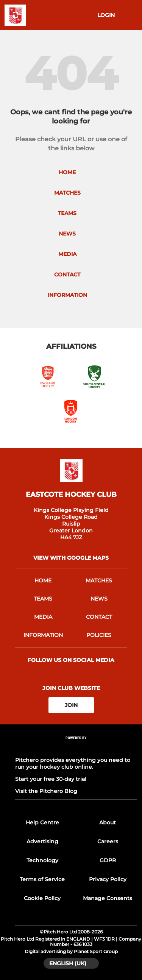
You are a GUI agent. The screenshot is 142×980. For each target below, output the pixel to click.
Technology (42, 860)
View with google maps (71, 558)
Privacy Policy (108, 879)
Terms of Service (42, 879)
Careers (108, 841)
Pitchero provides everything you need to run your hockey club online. (73, 763)
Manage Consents (108, 898)
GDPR (108, 860)
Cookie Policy (42, 898)
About (108, 822)
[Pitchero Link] (76, 748)
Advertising (42, 841)
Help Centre (42, 822)
